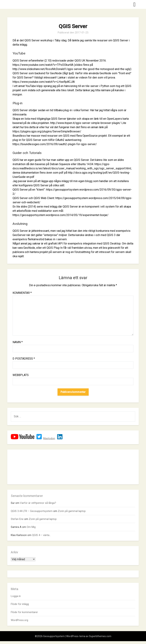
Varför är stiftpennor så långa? (38, 503)
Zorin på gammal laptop (72, 511)
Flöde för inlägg (20, 604)
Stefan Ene (17, 519)
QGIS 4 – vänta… (41, 535)
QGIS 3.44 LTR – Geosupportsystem (32, 511)
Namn (18, 342)
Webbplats (21, 375)
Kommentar (22, 293)
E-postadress (24, 359)
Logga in (16, 596)
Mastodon (49, 438)
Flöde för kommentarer (24, 612)
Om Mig (31, 527)
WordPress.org (19, 620)
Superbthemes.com (100, 636)
